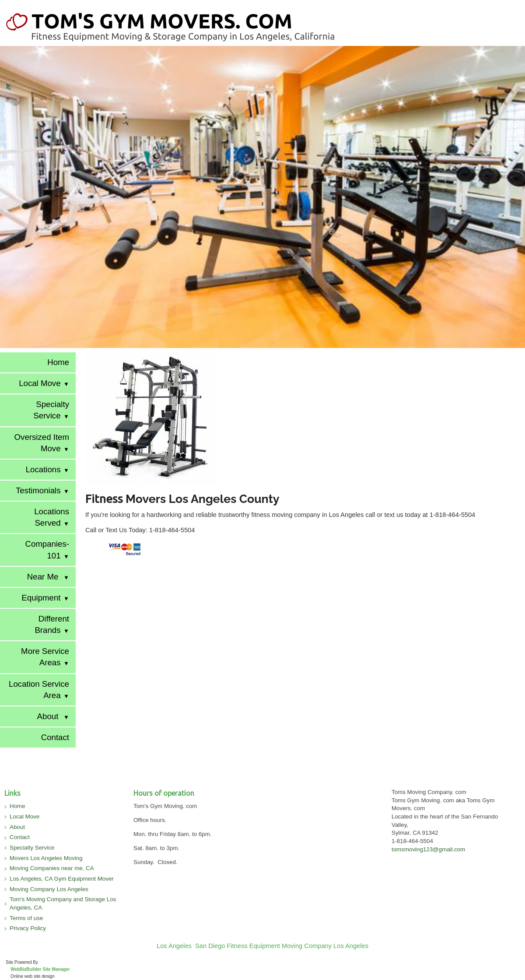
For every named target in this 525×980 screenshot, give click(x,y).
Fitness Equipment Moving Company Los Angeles (298, 946)
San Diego (210, 946)
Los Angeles (174, 946)
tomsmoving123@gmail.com (428, 849)
